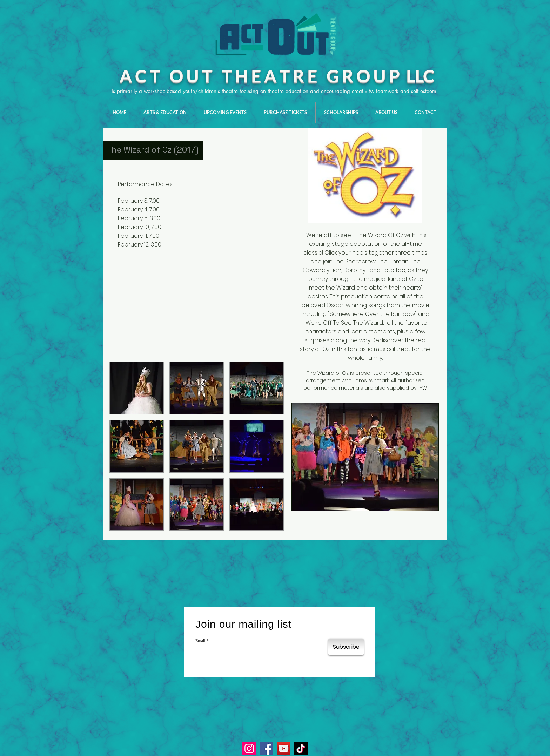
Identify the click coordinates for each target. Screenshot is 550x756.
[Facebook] (266, 748)
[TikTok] (301, 748)
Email (200, 641)
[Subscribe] (346, 647)
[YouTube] (284, 748)
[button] (136, 388)
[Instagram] (249, 748)
